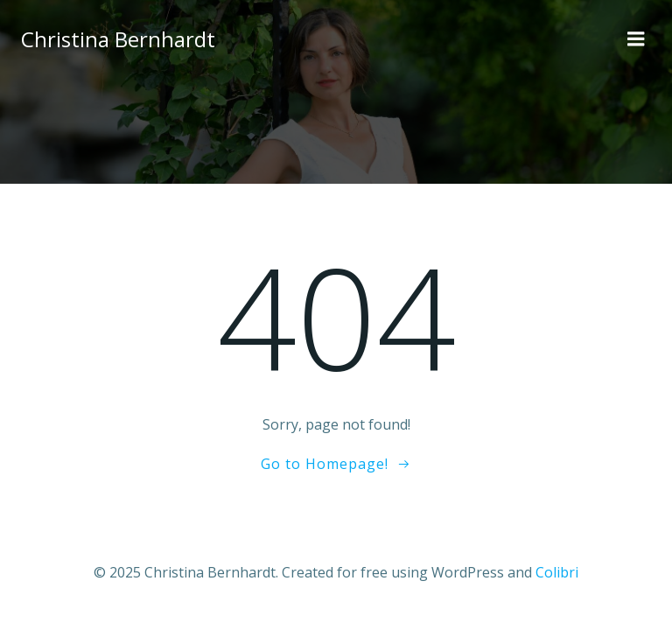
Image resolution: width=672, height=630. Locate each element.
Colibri (557, 572)
